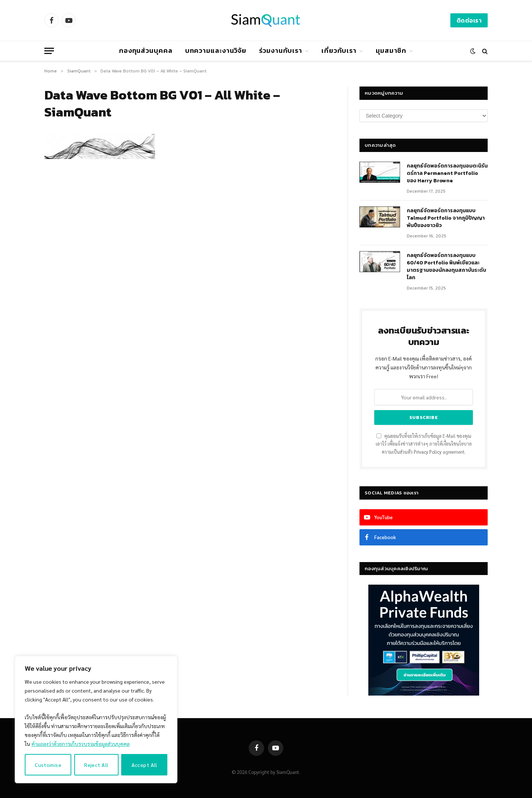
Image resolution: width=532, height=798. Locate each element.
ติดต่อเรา (469, 20)
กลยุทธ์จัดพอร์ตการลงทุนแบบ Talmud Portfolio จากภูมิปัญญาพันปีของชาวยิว (446, 218)
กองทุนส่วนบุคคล (146, 50)
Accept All (144, 765)
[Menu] (49, 51)
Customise (48, 765)
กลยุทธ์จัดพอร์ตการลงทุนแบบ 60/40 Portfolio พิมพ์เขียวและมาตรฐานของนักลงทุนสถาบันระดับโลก (446, 267)
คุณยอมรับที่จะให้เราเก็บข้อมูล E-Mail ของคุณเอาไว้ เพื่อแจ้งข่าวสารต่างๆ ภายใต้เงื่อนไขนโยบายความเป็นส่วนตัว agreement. (424, 444)
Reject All (96, 765)
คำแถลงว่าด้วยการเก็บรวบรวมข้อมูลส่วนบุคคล (81, 744)
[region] (96, 720)
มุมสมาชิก (391, 50)
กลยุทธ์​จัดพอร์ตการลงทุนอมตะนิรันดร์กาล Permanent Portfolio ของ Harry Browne (447, 173)
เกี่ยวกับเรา (339, 50)
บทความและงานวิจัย (216, 50)
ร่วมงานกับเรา (281, 50)
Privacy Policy (428, 452)
